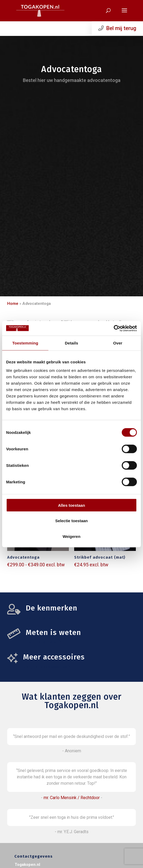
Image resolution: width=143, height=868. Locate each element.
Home (13, 304)
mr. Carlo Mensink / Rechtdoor (72, 798)
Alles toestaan (71, 505)
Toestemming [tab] (25, 343)
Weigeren (71, 536)
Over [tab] (118, 343)
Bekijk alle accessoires (47, 667)
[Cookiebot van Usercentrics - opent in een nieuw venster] (114, 328)
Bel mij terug (117, 28)
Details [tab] (71, 343)
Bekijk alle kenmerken (48, 618)
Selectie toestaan (72, 521)
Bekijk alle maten (44, 642)
